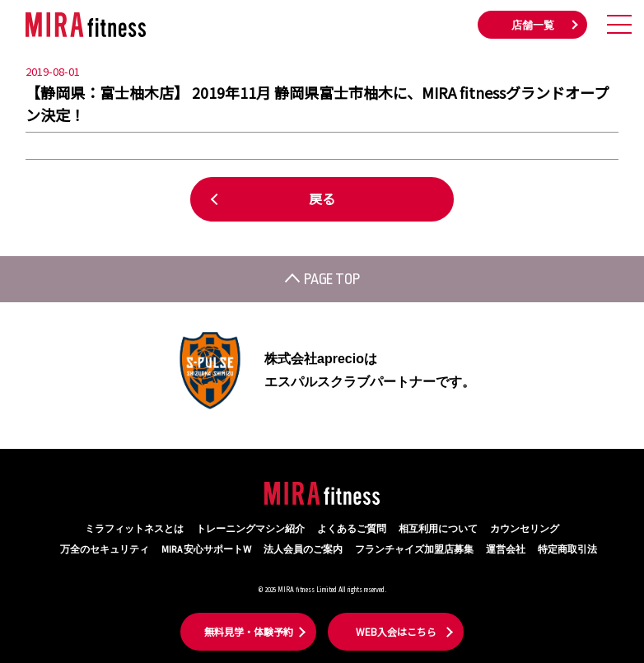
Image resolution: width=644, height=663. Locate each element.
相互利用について (438, 529)
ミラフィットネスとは (134, 529)
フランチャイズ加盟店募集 (414, 550)
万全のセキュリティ (105, 550)
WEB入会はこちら (396, 631)
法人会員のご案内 (303, 550)
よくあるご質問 (352, 529)
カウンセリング (525, 529)
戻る (322, 198)
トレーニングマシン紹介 (250, 529)
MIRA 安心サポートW (206, 550)
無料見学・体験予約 (249, 631)
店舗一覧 (533, 26)
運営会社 (506, 550)
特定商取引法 (567, 550)
